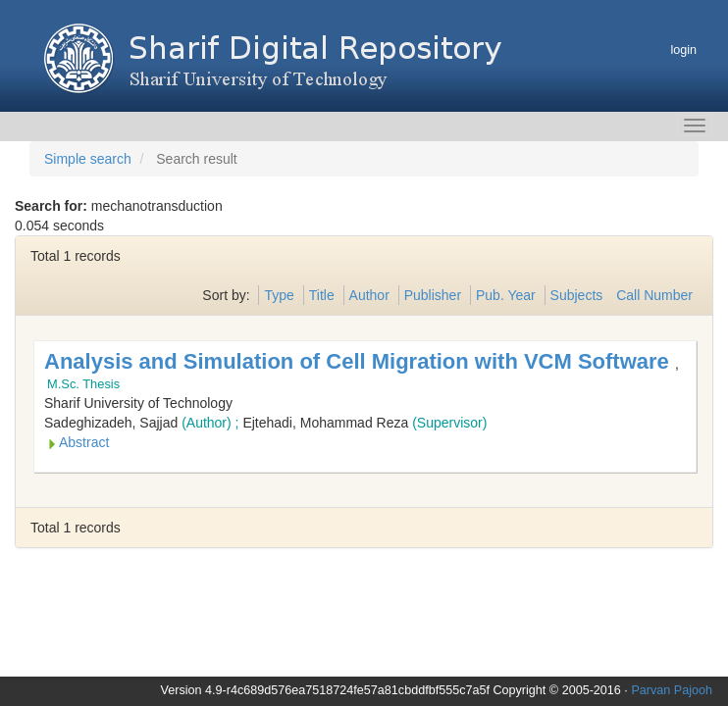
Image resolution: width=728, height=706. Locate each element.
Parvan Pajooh (672, 690)
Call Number (654, 295)
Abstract (84, 442)
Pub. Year (506, 295)
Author (369, 295)
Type (279, 295)
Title (322, 295)
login (683, 50)
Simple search (88, 159)
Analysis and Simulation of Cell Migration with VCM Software (360, 361)
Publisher (433, 295)
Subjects (577, 295)
